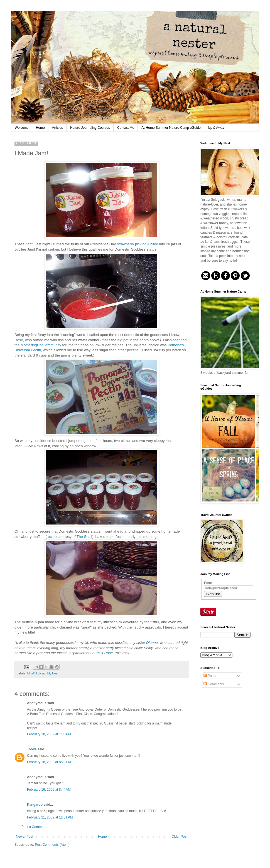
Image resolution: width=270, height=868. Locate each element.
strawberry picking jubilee (138, 244)
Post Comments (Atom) (52, 845)
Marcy (83, 648)
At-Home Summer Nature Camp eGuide (171, 128)
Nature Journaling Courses (90, 128)
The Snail (84, 537)
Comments (214, 684)
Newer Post (24, 837)
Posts (210, 676)
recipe (52, 537)
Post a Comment (34, 827)
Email (208, 583)
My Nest (53, 673)
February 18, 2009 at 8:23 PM (49, 762)
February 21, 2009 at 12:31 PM (50, 817)
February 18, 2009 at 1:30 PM (49, 734)
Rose (19, 340)
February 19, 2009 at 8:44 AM (49, 790)
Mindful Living (36, 673)
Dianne (152, 643)
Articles (57, 128)
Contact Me (126, 128)
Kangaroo (35, 805)
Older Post (179, 837)
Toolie (32, 749)
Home (40, 128)
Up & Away (216, 128)
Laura (95, 653)
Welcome (22, 128)
